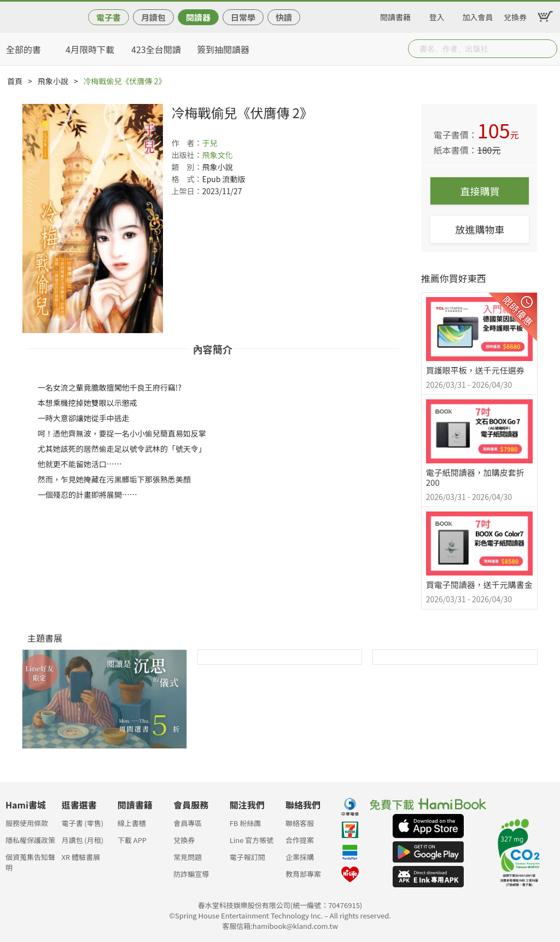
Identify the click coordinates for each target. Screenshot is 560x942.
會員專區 (188, 823)
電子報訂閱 (247, 857)
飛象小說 (53, 81)
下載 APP (132, 840)
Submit (548, 49)
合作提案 (300, 840)
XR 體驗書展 (81, 857)
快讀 (284, 17)
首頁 (15, 81)
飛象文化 (217, 155)
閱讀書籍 (395, 15)
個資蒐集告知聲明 (30, 860)
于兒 (209, 143)
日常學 (243, 17)
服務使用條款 (27, 823)
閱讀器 (198, 17)
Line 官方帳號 (252, 840)
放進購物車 (480, 229)
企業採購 (300, 857)
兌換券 (515, 15)
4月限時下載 (90, 49)
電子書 (109, 17)
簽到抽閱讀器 (223, 49)
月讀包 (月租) (82, 840)
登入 (437, 15)
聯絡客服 (300, 823)
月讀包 (153, 17)
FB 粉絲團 (246, 823)
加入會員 (478, 15)
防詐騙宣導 (191, 874)
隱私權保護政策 (30, 840)
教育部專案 (303, 874)
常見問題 (188, 857)
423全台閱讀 (156, 49)
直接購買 (480, 191)
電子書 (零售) (82, 823)
